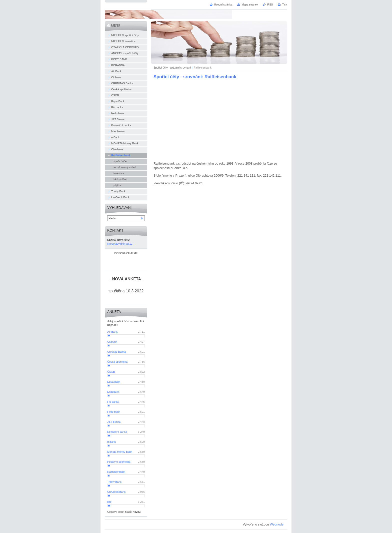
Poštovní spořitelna (119, 462)
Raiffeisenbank (116, 472)
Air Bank (112, 332)
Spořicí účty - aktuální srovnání (172, 68)
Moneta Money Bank (120, 452)
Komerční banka (117, 432)
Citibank (112, 342)
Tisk (284, 5)
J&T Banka (114, 422)
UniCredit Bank (116, 492)
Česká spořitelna (117, 362)
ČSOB (111, 372)
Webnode (277, 524)
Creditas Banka (116, 352)
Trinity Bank (114, 482)
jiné (109, 502)
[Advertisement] (219, 120)
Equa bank (114, 382)
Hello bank (114, 412)
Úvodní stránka (223, 5)
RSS (270, 5)
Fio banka (113, 402)
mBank (111, 442)
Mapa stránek (250, 5)
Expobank (113, 392)
